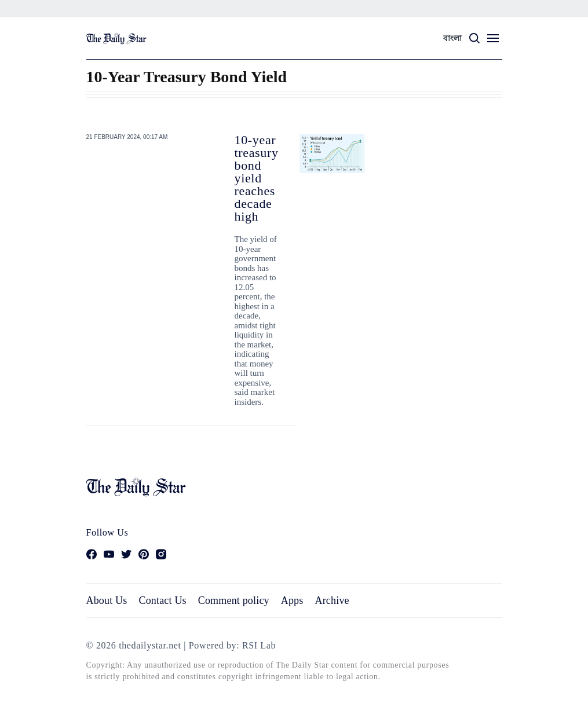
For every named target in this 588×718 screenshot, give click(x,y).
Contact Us (162, 600)
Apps (292, 600)
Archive (332, 600)
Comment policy (234, 600)
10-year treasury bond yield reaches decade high (257, 178)
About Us (107, 600)
